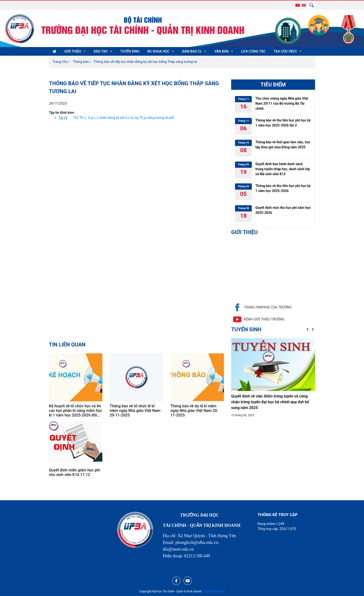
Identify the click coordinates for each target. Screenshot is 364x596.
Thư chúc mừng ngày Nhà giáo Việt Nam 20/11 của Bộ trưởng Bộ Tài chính (282, 103)
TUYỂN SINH (130, 51)
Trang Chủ (60, 62)
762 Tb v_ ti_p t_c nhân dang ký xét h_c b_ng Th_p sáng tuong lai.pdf (123, 118)
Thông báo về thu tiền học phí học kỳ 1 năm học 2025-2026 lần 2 (283, 123)
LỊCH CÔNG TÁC (253, 51)
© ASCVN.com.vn (213, 591)
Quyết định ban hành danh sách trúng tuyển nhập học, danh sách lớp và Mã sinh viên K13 (283, 169)
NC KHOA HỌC (159, 51)
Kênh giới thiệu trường (258, 319)
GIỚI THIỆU (73, 51)
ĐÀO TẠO (101, 51)
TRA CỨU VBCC (285, 51)
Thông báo (81, 62)
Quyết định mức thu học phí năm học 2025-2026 (283, 210)
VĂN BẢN (221, 51)
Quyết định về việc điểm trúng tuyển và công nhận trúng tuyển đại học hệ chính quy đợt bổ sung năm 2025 (270, 402)
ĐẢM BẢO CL (192, 51)
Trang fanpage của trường (261, 307)
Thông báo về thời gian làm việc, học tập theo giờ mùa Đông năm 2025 (283, 145)
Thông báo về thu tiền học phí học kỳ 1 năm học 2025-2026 (283, 188)
